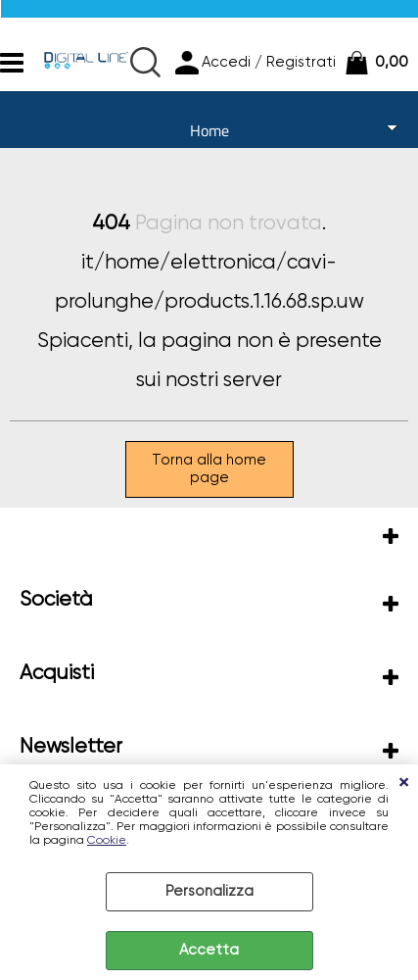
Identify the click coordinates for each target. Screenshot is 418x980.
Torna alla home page (209, 469)
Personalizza (209, 891)
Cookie (107, 841)
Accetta (209, 950)
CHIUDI (403, 784)
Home (209, 130)
